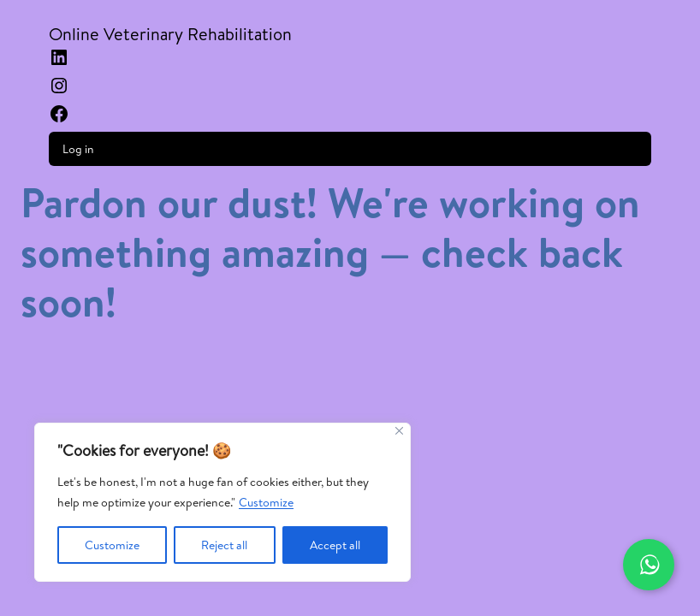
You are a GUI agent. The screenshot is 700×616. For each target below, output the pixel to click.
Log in (78, 149)
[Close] (399, 431)
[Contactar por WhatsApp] (649, 565)
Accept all (335, 545)
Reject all (224, 545)
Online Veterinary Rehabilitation (170, 34)
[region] (222, 502)
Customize (266, 502)
